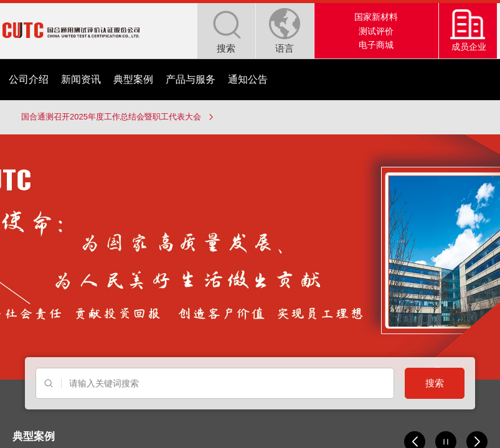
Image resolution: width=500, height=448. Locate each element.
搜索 (435, 383)
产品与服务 (191, 79)
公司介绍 (29, 79)
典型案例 (133, 79)
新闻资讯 (81, 79)
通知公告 (248, 79)
